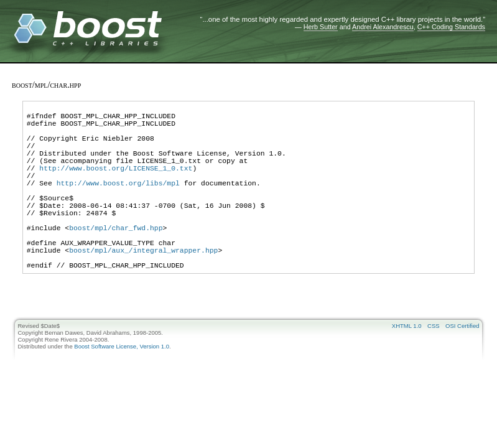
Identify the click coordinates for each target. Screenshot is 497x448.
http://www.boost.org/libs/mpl (118, 203)
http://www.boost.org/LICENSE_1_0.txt (116, 184)
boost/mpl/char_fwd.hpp (116, 259)
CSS (434, 367)
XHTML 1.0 (407, 367)
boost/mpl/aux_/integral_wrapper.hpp (143, 287)
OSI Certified (462, 367)
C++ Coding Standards (451, 27)
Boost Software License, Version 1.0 (122, 387)
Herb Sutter (321, 27)
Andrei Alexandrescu (383, 27)
